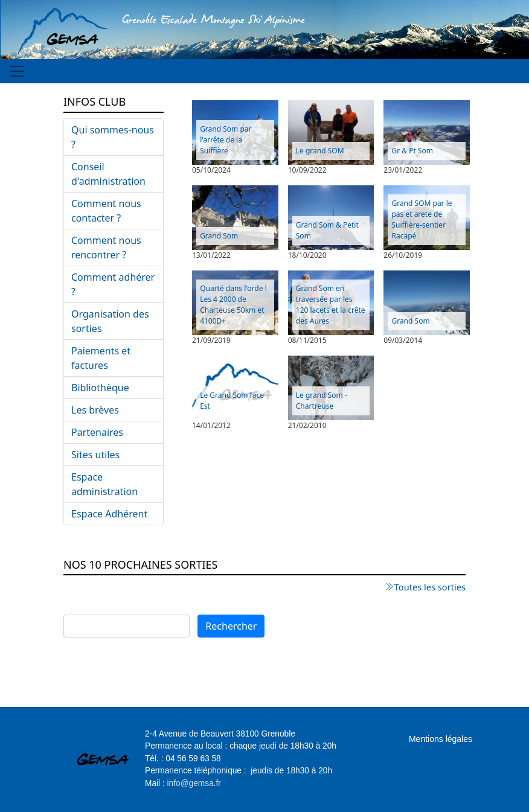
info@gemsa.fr (194, 783)
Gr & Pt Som (412, 151)
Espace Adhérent (109, 514)
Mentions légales (441, 739)
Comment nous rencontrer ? (106, 248)
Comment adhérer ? (113, 284)
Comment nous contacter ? (106, 211)
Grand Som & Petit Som (327, 230)
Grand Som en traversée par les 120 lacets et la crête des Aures (331, 305)
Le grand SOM (320, 151)
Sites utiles (95, 455)
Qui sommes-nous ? (113, 137)
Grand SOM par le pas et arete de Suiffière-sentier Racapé (422, 219)
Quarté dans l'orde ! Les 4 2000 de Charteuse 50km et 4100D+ (233, 305)
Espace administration (104, 484)
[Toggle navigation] (17, 71)
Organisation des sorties (110, 321)
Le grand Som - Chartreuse (322, 401)
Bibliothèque (100, 388)
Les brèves (95, 410)
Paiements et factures (101, 358)
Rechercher (231, 626)
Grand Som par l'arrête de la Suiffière (226, 140)
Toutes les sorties (430, 587)
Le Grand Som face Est (232, 401)
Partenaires (97, 432)
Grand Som (219, 236)
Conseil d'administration (108, 174)
